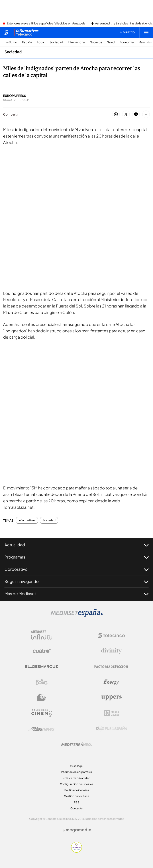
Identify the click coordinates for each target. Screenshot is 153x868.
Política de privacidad (76, 778)
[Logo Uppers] (111, 698)
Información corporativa (76, 772)
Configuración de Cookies (76, 784)
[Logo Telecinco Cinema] (42, 713)
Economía (127, 42)
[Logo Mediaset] (77, 615)
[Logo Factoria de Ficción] (111, 666)
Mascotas (145, 42)
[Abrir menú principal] (146, 32)
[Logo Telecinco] (111, 635)
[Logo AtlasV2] (42, 729)
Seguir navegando (76, 581)
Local (41, 42)
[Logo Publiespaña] (111, 729)
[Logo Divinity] (111, 651)
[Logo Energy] (111, 682)
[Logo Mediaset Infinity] (42, 635)
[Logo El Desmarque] (42, 667)
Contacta (76, 808)
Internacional (77, 42)
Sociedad (56, 42)
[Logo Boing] (42, 682)
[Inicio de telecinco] (6, 32)
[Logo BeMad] (42, 698)
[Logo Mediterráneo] (77, 744)
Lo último (11, 42)
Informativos (27, 520)
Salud (111, 42)
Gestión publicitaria (76, 796)
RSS (77, 802)
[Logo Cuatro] (42, 651)
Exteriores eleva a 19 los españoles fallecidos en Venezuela (46, 24)
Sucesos (96, 42)
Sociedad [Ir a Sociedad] (13, 52)
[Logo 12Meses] (111, 713)
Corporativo (76, 569)
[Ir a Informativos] (27, 32)
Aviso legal (76, 766)
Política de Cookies (77, 790)
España (27, 42)
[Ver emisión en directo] (127, 32)
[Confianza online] (76, 851)
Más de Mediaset (76, 594)
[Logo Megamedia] (79, 830)
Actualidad (76, 545)
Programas (76, 557)
